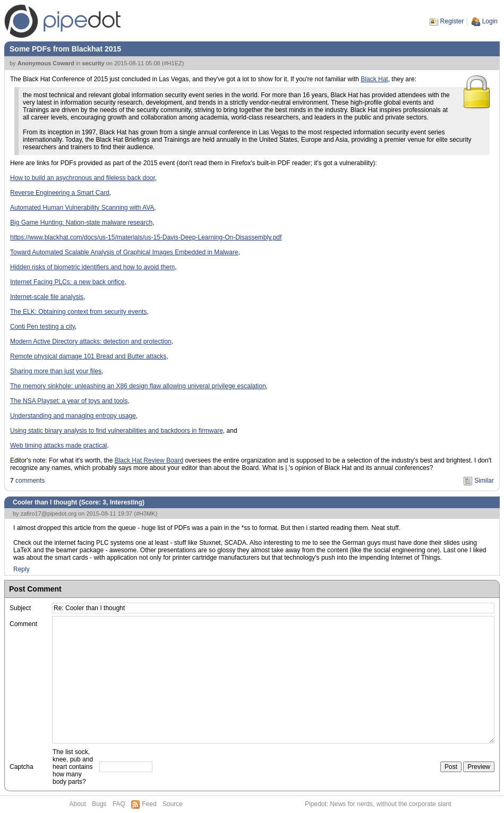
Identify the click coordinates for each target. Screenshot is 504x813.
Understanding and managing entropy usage (73, 416)
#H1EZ (173, 63)
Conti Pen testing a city (42, 327)
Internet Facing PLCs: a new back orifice (67, 282)
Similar (484, 481)
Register (452, 21)
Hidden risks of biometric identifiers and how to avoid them (92, 267)
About (78, 804)
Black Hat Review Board (149, 460)
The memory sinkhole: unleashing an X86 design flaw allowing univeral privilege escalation (138, 386)
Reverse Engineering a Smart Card (60, 193)
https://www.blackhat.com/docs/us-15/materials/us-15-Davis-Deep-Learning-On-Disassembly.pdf (146, 237)
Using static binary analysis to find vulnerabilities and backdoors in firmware (117, 431)
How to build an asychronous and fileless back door (83, 178)
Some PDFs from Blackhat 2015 (65, 49)
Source (173, 804)
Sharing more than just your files (56, 371)
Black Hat (374, 79)
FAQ (119, 804)
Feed (149, 804)
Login (490, 21)
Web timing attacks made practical (59, 446)
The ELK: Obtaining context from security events (78, 312)
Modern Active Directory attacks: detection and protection (91, 341)
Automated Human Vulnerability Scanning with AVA (82, 208)
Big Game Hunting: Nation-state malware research (81, 222)
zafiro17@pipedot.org (49, 514)
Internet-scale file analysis (47, 297)
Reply (22, 569)
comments (27, 481)
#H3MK (146, 514)
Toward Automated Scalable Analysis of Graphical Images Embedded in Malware (124, 252)
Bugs (99, 804)
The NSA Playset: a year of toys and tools (69, 401)
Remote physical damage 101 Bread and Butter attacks (88, 356)
